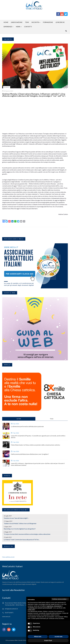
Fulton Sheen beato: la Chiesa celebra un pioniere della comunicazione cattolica (35, 445)
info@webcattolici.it (11, 609)
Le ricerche (60, 22)
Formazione (48, 22)
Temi (27, 22)
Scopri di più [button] (48, 640)
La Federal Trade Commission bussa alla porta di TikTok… (22, 540)
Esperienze (8, 27)
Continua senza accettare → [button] (60, 599)
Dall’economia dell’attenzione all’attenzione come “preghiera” (30, 454)
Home (6, 22)
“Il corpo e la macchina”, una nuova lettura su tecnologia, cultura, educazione (27, 534)
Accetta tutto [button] (59, 637)
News (18, 27)
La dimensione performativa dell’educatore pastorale (27, 426)
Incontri (35, 22)
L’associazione (17, 22)
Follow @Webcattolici (8, 557)
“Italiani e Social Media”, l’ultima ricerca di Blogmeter (20, 523)
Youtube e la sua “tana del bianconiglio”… (16, 518)
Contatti (28, 27)
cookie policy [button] (31, 610)
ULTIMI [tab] (19, 419)
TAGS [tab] (52, 419)
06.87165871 (9, 613)
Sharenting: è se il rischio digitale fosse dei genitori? (20, 529)
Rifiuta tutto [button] (38, 637)
